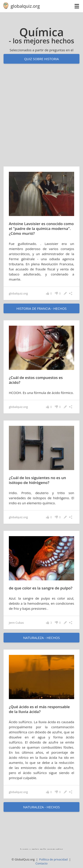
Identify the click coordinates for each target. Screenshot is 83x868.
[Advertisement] (41, 119)
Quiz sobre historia (41, 59)
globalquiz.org (25, 6)
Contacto (41, 863)
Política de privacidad (53, 859)
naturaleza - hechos (41, 638)
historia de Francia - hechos (41, 308)
